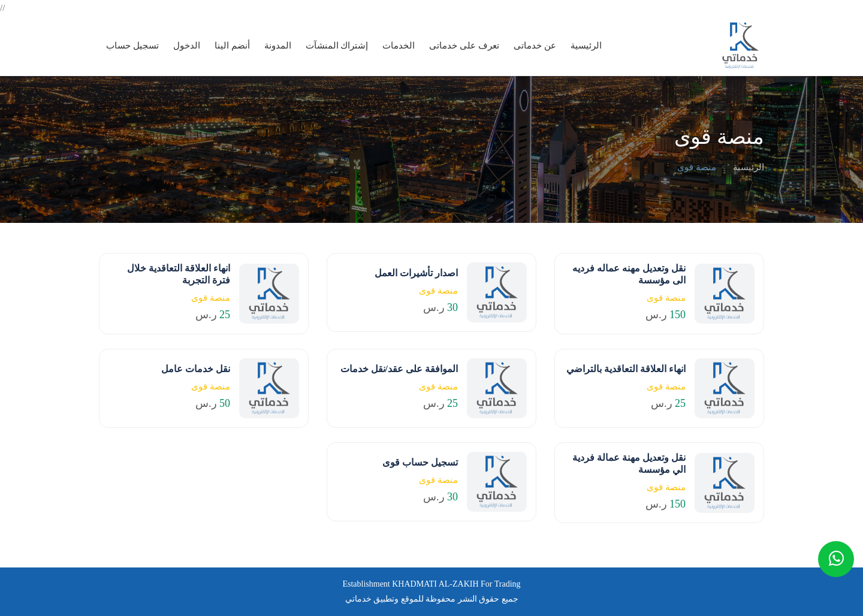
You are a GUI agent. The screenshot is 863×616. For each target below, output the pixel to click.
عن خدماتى (535, 46)
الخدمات (399, 46)
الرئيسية (586, 46)
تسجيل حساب (132, 46)
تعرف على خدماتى (464, 46)
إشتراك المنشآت (337, 46)
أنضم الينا (232, 46)
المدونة (278, 46)
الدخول (187, 46)
